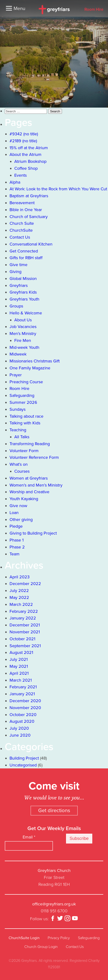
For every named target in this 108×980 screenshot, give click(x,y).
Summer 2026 (23, 402)
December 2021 (25, 625)
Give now (18, 506)
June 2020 (20, 735)
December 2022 (25, 584)
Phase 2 (17, 547)
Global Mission (23, 279)
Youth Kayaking (24, 499)
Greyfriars (19, 285)
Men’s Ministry (23, 334)
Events (21, 175)
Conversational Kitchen (31, 244)
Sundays (18, 409)
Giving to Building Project (33, 533)
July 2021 (19, 659)
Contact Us (20, 237)
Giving (15, 272)
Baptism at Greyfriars (29, 196)
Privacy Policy (59, 938)
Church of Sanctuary (29, 217)
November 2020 (25, 708)
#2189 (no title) (23, 141)
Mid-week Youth (24, 347)
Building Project (24, 758)
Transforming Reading (30, 444)
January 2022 (23, 618)
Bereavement (22, 203)
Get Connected (24, 251)
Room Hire (94, 10)
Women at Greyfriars (29, 478)
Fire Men (23, 340)
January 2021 (22, 694)
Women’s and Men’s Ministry (36, 485)
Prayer (16, 375)
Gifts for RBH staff (26, 258)
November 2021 (25, 632)
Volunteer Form (24, 451)
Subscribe (79, 838)
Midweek (18, 354)
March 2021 (21, 680)
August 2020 (22, 721)
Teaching (18, 430)
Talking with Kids (25, 423)
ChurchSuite (21, 230)
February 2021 (23, 687)
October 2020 (23, 715)
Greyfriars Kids (23, 292)
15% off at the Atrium (29, 148)
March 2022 (21, 604)
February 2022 (24, 611)
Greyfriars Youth (24, 299)
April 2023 (20, 577)
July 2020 (19, 728)
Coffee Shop (26, 168)
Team (15, 554)
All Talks (22, 437)
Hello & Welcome (26, 313)
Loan (14, 513)
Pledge (16, 526)
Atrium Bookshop (30, 161)
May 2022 (19, 597)
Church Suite (22, 223)
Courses (22, 471)
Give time (18, 265)
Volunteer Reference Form (34, 457)
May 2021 (19, 666)
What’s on (19, 464)
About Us (23, 320)
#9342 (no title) (24, 134)
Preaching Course (26, 382)
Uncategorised (23, 765)
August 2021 (21, 652)
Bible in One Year (26, 210)
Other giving (21, 520)
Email (29, 837)
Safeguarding (22, 395)
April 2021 (19, 673)
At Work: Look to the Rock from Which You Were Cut (58, 189)
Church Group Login (41, 947)
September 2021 (25, 646)
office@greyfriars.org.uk (54, 904)
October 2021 (22, 639)
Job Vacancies (23, 327)
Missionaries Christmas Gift (35, 361)
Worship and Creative (29, 492)
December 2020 (25, 701)
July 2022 (19, 591)
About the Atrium (26, 154)
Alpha (15, 182)
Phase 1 (17, 540)
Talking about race (26, 416)
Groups (16, 306)
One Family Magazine (30, 368)
